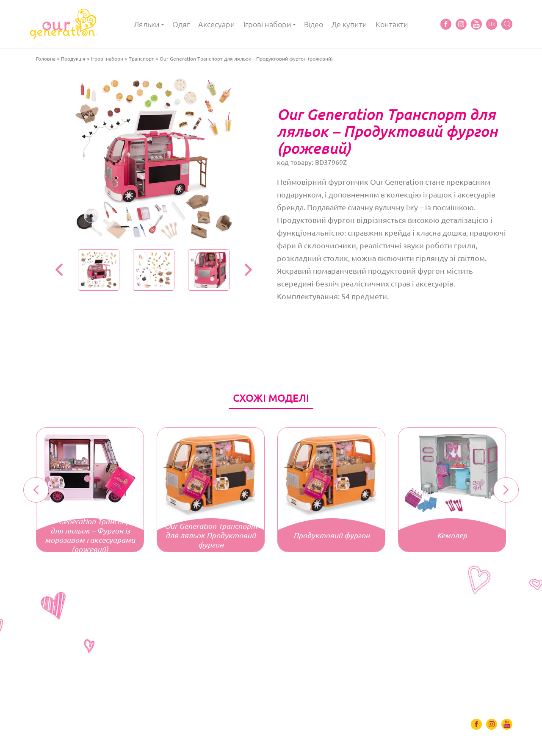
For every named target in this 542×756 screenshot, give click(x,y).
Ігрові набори (267, 24)
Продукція (73, 59)
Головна (46, 59)
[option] (153, 159)
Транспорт (141, 59)
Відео (314, 24)
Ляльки (147, 24)
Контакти (392, 24)
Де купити (349, 24)
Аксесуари (217, 24)
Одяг (181, 24)
